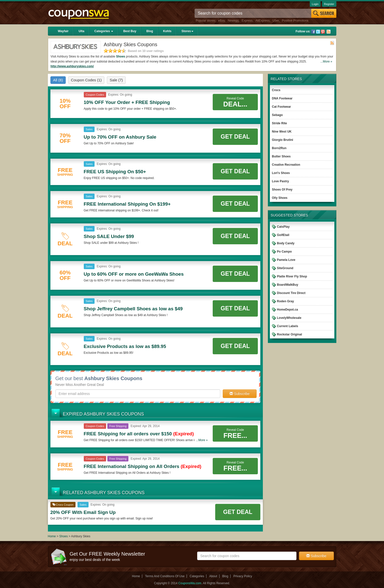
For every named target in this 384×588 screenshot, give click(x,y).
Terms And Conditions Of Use (165, 576)
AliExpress (262, 21)
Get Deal (235, 137)
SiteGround (285, 268)
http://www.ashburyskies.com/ (72, 66)
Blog (150, 31)
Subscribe (240, 394)
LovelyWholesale (289, 318)
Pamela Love (286, 260)
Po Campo (284, 252)
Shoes (121, 56)
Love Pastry (280, 181)
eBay (221, 21)
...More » (326, 62)
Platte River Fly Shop (292, 276)
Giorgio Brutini (283, 140)
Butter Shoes (281, 156)
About (213, 576)
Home (52, 536)
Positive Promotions (295, 21)
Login (315, 4)
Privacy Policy (243, 576)
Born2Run (279, 148)
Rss (329, 32)
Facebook (313, 32)
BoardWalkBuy (288, 285)
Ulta (81, 31)
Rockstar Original (289, 334)
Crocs (276, 90)
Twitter (318, 32)
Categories (104, 31)
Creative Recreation (286, 165)
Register (329, 4)
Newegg (233, 21)
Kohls (167, 31)
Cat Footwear (281, 107)
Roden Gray (285, 301)
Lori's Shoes (281, 173)
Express (247, 21)
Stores (187, 31)
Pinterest (323, 32)
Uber (276, 21)
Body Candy (286, 243)
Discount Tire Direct (291, 293)
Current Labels (288, 326)
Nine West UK (282, 132)
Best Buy (130, 31)
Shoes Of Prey (282, 190)
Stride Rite (279, 123)
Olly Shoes (280, 198)
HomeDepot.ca (287, 310)
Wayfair (63, 31)
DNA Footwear (282, 98)
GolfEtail (283, 235)
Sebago (277, 115)
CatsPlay (283, 227)
